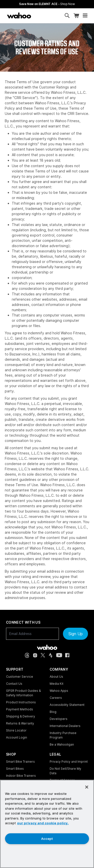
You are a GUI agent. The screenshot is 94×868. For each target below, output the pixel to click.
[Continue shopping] (39, 16)
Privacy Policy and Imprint (69, 762)
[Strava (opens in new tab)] (51, 655)
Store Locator (16, 730)
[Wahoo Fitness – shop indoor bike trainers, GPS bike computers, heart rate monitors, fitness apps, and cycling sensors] (19, 16)
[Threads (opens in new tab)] (27, 655)
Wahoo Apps (59, 691)
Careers (56, 698)
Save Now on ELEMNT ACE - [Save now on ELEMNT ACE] (47, 4)
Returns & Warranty (20, 723)
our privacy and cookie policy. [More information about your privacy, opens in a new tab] (43, 823)
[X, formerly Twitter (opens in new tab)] (43, 655)
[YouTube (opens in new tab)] (59, 655)
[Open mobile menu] (85, 16)
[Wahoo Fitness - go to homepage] (47, 647)
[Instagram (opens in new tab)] (35, 655)
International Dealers (65, 726)
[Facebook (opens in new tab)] (67, 655)
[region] (47, 824)
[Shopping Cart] (76, 16)
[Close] (87, 787)
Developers (59, 719)
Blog (53, 712)
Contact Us (14, 684)
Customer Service (20, 677)
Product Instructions (21, 702)
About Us (56, 677)
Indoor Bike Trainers (21, 776)
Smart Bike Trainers (20, 762)
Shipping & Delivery (21, 716)
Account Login (17, 737)
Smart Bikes (15, 769)
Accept (47, 839)
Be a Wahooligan (62, 744)
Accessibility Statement (67, 705)
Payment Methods (20, 709)
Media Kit (57, 684)
